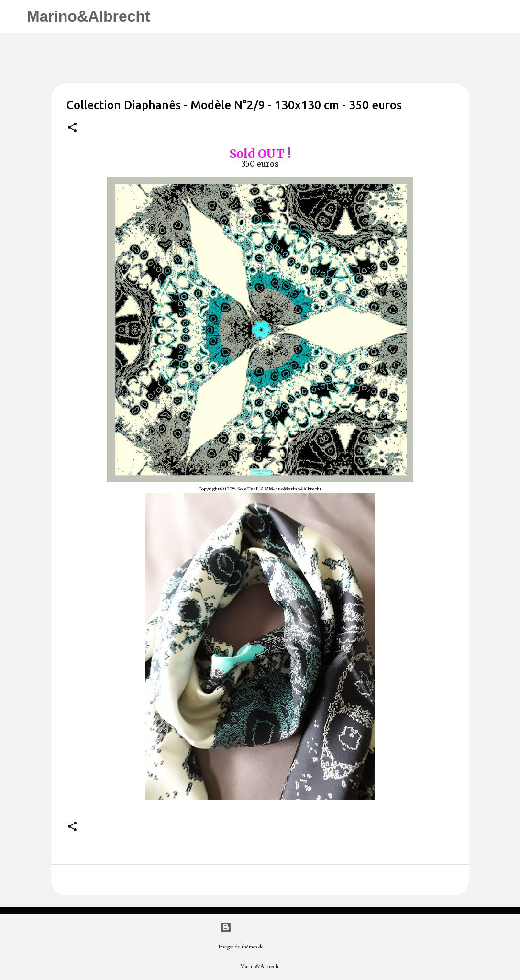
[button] (72, 128)
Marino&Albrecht (89, 16)
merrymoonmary (283, 947)
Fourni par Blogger (260, 927)
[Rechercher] (164, 17)
